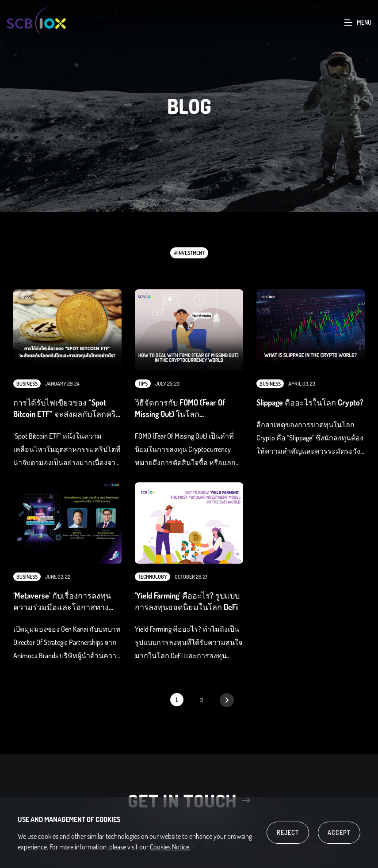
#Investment (189, 253)
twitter (172, 851)
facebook (136, 850)
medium (211, 851)
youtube (191, 850)
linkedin (153, 851)
